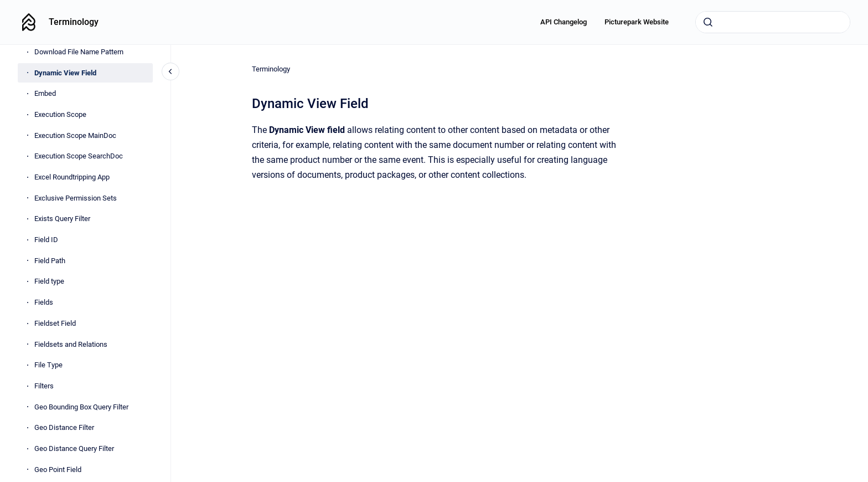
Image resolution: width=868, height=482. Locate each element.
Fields (44, 302)
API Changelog (564, 22)
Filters (44, 386)
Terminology (74, 22)
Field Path (50, 261)
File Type (48, 365)
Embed (45, 93)
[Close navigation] (170, 71)
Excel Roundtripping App (72, 177)
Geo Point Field (58, 470)
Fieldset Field (55, 323)
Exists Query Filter (62, 219)
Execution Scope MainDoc (75, 135)
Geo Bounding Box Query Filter (81, 407)
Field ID (46, 240)
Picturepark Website (637, 22)
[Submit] (708, 22)
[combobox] (773, 22)
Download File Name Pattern (79, 52)
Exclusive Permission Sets (76, 198)
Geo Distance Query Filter (74, 448)
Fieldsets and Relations (71, 344)
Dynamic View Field (65, 73)
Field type (49, 281)
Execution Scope (60, 114)
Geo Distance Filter (64, 427)
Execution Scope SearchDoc (79, 156)
